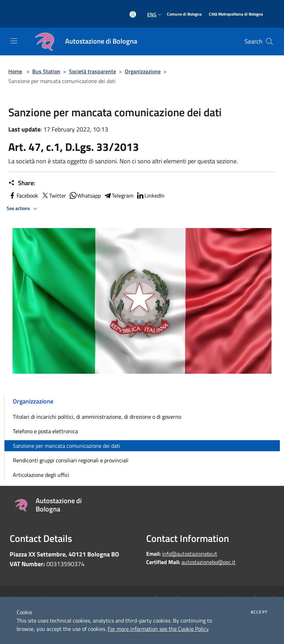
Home (15, 71)
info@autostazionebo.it (190, 554)
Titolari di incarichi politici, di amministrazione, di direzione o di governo (97, 417)
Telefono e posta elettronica (45, 431)
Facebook (23, 196)
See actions (23, 209)
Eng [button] (155, 14)
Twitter (54, 196)
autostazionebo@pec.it (208, 562)
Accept (259, 612)
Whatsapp (85, 196)
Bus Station (46, 71)
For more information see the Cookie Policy (158, 629)
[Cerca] (269, 42)
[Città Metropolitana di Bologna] (236, 14)
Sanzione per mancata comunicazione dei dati (66, 446)
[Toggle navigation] (14, 41)
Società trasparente (92, 71)
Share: (22, 183)
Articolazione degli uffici (41, 475)
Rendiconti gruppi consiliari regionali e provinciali (71, 460)
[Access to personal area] (133, 14)
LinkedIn (150, 196)
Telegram (118, 196)
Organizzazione (143, 71)
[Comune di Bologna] (184, 14)
